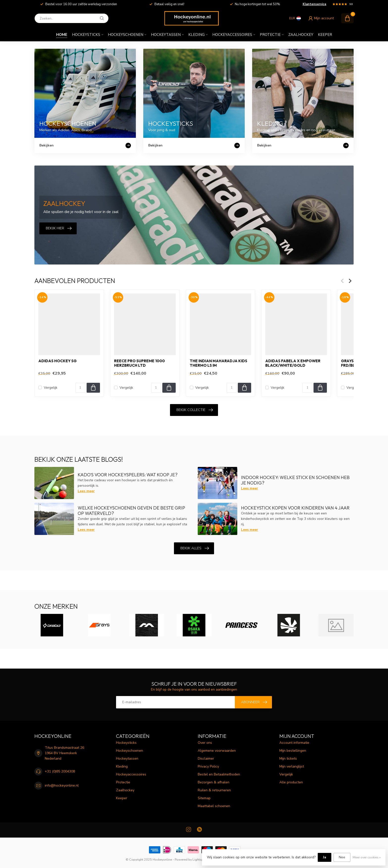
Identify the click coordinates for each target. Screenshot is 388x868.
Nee (342, 857)
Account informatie (294, 743)
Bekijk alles (195, 548)
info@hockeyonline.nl (62, 785)
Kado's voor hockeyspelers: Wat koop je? (128, 475)
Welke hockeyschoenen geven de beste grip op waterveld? (131, 511)
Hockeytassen (166, 35)
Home (62, 35)
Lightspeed (201, 859)
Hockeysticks (86, 35)
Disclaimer (206, 759)
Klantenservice (315, 4)
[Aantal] (80, 388)
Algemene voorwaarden (217, 751)
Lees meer (86, 491)
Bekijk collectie (195, 410)
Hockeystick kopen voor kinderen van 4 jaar (295, 508)
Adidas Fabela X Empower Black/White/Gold (293, 363)
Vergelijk (51, 388)
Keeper (325, 35)
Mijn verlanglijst (292, 766)
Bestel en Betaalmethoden (219, 774)
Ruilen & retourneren (214, 790)
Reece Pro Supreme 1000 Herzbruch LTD (139, 363)
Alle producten (291, 782)
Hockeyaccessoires (232, 35)
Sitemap (204, 798)
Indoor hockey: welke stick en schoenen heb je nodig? (295, 480)
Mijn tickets (288, 759)
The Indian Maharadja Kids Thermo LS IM (218, 363)
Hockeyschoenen (126, 35)
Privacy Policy (208, 766)
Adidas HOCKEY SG (58, 361)
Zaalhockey (301, 35)
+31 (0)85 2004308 (60, 771)
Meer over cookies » (367, 857)
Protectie (270, 35)
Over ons (205, 743)
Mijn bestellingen (293, 751)
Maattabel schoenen (214, 806)
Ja (325, 857)
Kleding (196, 35)
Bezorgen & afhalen (214, 782)
